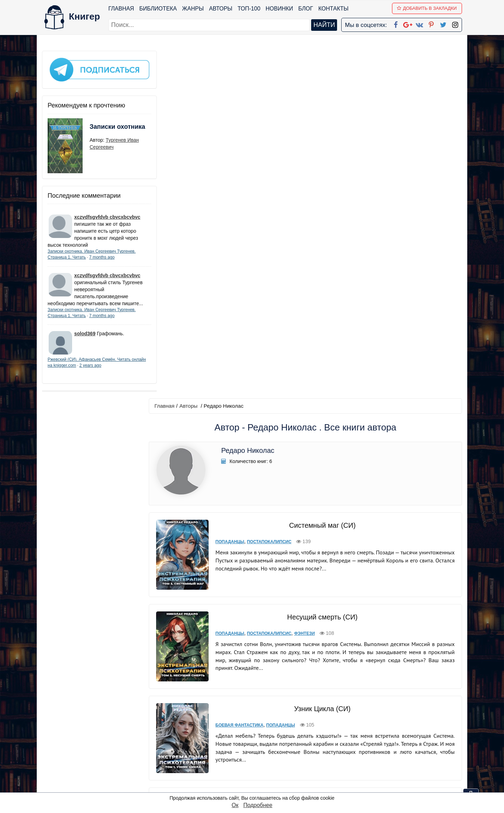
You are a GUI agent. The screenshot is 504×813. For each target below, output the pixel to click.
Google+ (261, 732)
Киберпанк (225, 540)
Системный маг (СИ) (320, 177)
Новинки (279, 9)
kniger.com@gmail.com (394, 723)
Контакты (334, 9)
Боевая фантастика (236, 367)
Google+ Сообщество (279, 741)
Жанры (193, 9)
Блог (306, 9)
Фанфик (282, 540)
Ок (235, 805)
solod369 (85, 338)
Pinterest (260, 759)
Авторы (221, 9)
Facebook (261, 723)
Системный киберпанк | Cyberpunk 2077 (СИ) (320, 524)
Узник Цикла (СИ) (320, 350)
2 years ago (106, 370)
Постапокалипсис (266, 194)
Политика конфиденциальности (390, 732)
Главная (121, 9)
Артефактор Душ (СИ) (320, 437)
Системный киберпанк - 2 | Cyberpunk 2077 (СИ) (320, 610)
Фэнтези (301, 280)
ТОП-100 (249, 9)
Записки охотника (104, 128)
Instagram (262, 777)
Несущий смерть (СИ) (320, 264)
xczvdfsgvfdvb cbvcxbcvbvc (107, 215)
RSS (255, 787)
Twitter (258, 768)
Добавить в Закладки (427, 8)
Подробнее (258, 805)
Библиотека (158, 9)
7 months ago (102, 255)
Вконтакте (263, 750)
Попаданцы (226, 194)
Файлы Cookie (367, 741)
